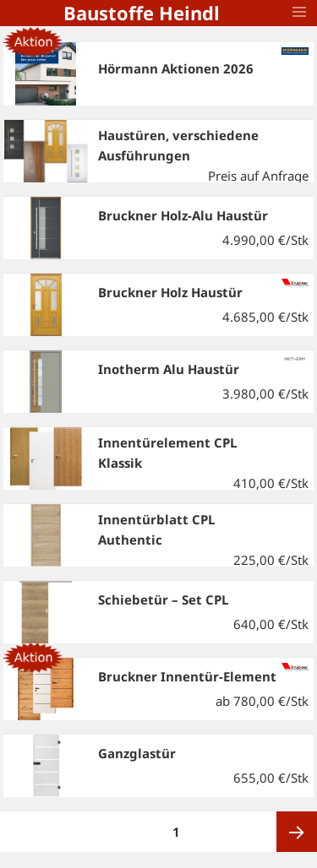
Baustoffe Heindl (142, 13)
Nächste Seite (297, 832)
